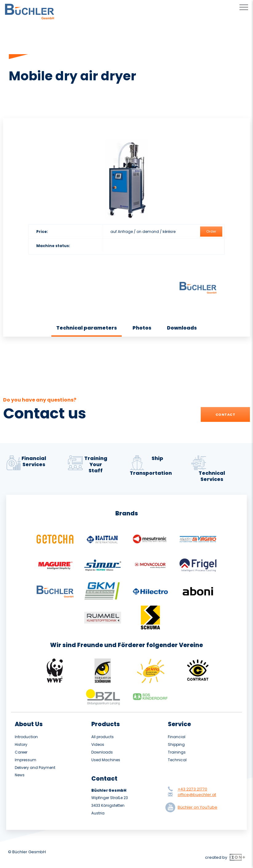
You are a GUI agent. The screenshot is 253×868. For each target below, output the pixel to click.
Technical (177, 760)
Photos (142, 328)
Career (21, 752)
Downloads (182, 328)
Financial (177, 737)
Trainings (177, 752)
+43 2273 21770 (192, 789)
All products (103, 737)
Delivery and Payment (35, 768)
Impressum (26, 760)
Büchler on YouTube (193, 807)
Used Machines (106, 760)
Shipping (176, 745)
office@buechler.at (197, 795)
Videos (98, 745)
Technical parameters (87, 328)
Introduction (26, 737)
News (20, 775)
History (21, 745)
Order (211, 231)
